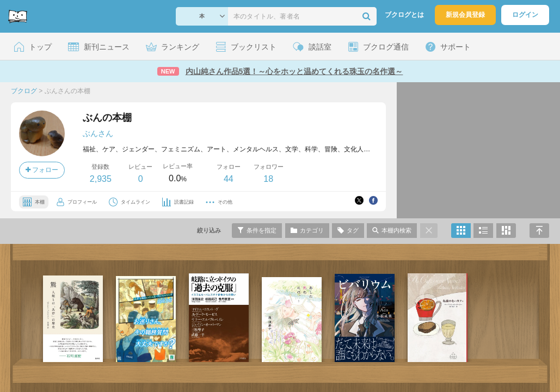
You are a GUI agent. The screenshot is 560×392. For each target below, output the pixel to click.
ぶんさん (98, 133)
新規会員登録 (465, 15)
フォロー (42, 170)
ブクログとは (404, 15)
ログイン (525, 15)
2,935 (101, 179)
